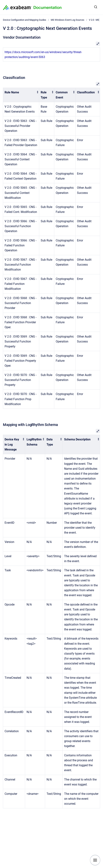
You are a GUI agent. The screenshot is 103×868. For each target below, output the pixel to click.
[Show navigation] (95, 860)
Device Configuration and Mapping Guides (25, 20)
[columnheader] (21, 95)
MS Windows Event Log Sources (68, 20)
